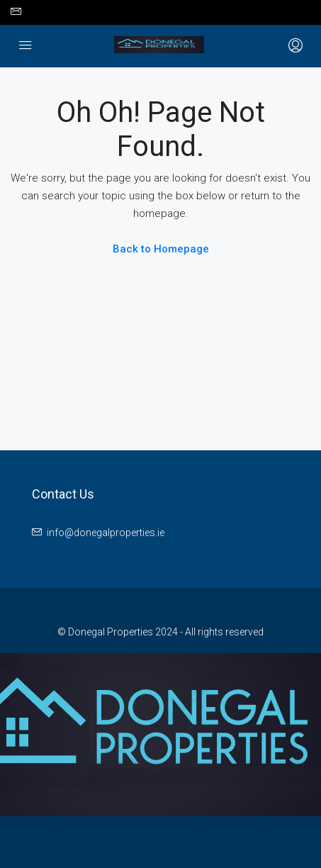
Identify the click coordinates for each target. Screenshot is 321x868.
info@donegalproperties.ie (106, 533)
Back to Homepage (161, 249)
